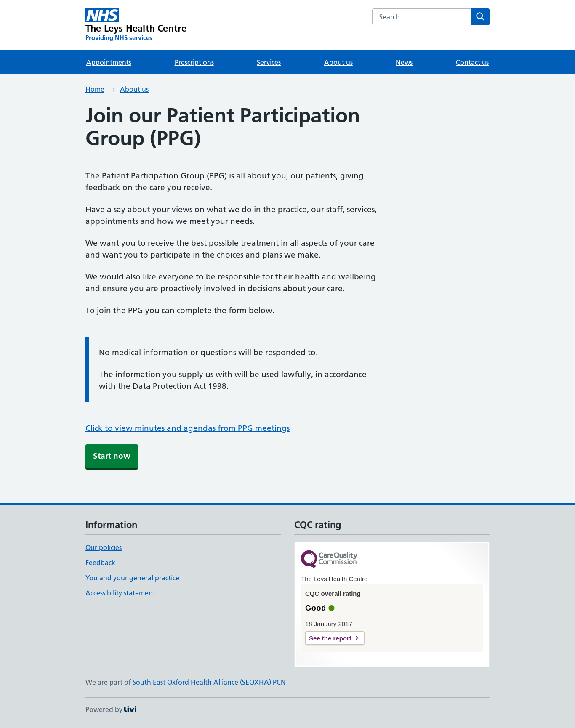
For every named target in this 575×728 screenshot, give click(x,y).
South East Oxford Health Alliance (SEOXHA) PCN (209, 682)
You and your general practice (132, 578)
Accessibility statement (120, 593)
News (404, 62)
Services (269, 62)
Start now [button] (112, 456)
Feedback (100, 563)
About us (338, 62)
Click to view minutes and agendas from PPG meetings (188, 428)
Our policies (104, 547)
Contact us (472, 62)
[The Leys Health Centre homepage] (136, 25)
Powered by (111, 709)
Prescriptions (194, 62)
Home (95, 89)
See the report (330, 638)
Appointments (109, 62)
